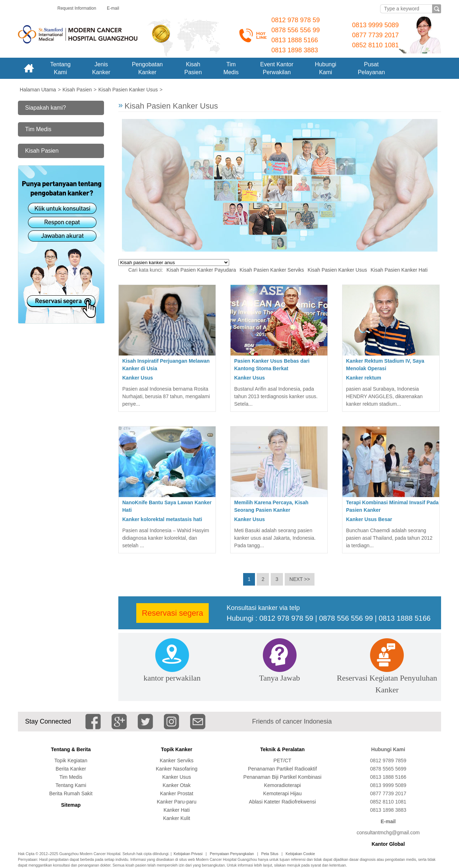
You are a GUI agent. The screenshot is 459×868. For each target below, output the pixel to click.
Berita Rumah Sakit (71, 793)
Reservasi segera (172, 613)
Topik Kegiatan (71, 760)
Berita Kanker (71, 769)
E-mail (113, 8)
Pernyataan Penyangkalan (232, 854)
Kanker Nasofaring (177, 769)
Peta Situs (270, 854)
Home (29, 68)
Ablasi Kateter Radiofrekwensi (282, 802)
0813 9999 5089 (375, 25)
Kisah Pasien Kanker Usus (337, 270)
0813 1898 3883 (295, 50)
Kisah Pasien (42, 151)
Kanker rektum (364, 378)
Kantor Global (388, 844)
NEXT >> (300, 579)
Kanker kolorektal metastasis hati (162, 519)
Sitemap (71, 805)
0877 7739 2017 (375, 35)
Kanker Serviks (176, 760)
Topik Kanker (177, 749)
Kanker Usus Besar (369, 519)
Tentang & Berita (71, 749)
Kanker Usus (138, 378)
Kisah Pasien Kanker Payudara (201, 270)
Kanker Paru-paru (177, 802)
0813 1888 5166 (295, 40)
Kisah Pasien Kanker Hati (399, 270)
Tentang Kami (71, 785)
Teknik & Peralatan (282, 749)
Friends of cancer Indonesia (292, 721)
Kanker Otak (177, 785)
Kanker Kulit (177, 818)
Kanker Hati (177, 810)
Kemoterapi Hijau (282, 793)
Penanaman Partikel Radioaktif (282, 769)
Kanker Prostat (177, 793)
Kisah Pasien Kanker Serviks (272, 270)
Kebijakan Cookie (301, 854)
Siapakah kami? (46, 108)
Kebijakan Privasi (188, 854)
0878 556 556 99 (296, 30)
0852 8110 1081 (375, 45)
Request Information (77, 8)
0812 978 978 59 (296, 20)
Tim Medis (38, 129)
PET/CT (283, 760)
